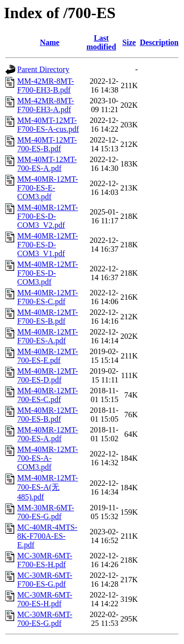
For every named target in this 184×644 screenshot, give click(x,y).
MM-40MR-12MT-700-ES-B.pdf (48, 415)
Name (50, 42)
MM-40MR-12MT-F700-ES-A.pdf (48, 336)
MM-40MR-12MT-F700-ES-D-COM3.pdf (48, 273)
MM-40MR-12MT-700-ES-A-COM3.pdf (48, 458)
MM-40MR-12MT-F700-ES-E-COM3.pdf (48, 188)
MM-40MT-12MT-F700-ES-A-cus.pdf (48, 125)
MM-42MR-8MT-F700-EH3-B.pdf (46, 85)
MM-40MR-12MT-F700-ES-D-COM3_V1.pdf (48, 245)
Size (129, 42)
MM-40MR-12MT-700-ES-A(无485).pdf (48, 487)
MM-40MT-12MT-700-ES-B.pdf (47, 144)
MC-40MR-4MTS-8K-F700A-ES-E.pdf (47, 536)
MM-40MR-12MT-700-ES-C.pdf (48, 395)
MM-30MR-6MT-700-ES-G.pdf (46, 512)
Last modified (101, 42)
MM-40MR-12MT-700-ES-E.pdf (48, 356)
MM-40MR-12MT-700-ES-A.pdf (48, 434)
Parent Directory (43, 69)
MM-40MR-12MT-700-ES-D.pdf (48, 375)
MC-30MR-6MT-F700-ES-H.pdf (45, 560)
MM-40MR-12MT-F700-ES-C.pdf (48, 297)
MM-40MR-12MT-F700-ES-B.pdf (48, 317)
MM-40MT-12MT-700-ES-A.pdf (47, 164)
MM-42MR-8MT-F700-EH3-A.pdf (46, 105)
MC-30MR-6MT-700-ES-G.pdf (45, 619)
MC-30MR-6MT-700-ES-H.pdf (45, 599)
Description (159, 42)
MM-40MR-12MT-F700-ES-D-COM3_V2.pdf (48, 216)
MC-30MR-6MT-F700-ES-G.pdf (45, 580)
